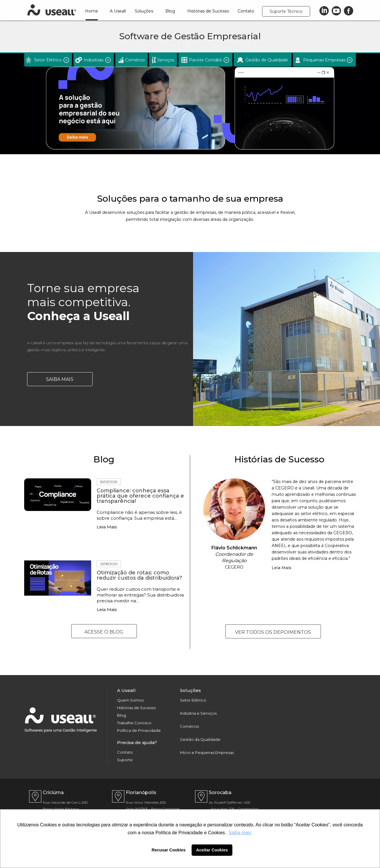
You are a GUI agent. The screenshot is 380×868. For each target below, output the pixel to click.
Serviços (166, 60)
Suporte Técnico (286, 11)
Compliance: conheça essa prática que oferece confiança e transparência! (140, 496)
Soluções (144, 11)
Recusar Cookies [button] (169, 850)
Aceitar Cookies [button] (212, 850)
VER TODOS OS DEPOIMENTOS (273, 632)
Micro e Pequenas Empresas (207, 753)
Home (92, 11)
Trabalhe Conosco (134, 723)
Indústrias (93, 60)
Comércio (135, 60)
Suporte (125, 760)
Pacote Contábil (205, 60)
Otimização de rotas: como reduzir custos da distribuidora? (139, 575)
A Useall (118, 11)
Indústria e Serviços (198, 713)
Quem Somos (130, 700)
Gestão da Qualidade (200, 740)
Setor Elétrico (48, 60)
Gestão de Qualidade (267, 60)
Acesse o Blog (104, 632)
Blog (170, 11)
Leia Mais (107, 527)
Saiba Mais (60, 379)
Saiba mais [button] (240, 833)
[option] (190, 104)
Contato (246, 11)
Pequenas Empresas (324, 60)
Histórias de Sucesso (208, 11)
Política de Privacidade (139, 731)
